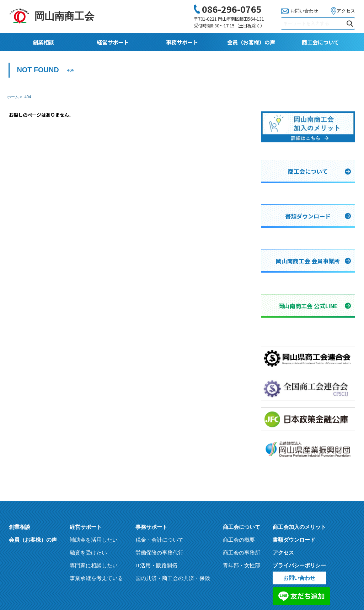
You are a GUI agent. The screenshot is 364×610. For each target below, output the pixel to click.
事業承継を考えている (96, 514)
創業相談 (43, 42)
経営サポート (113, 42)
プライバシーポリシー (299, 501)
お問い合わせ (304, 11)
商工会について (320, 42)
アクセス (346, 11)
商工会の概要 (239, 476)
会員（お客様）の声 (251, 42)
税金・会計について (159, 476)
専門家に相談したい (94, 501)
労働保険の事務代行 (159, 488)
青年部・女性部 (242, 501)
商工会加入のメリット (299, 463)
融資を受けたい (88, 488)
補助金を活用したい (94, 476)
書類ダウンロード (294, 476)
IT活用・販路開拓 (156, 501)
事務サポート (182, 42)
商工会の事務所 (242, 488)
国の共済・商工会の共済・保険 (173, 514)
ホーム (13, 97)
